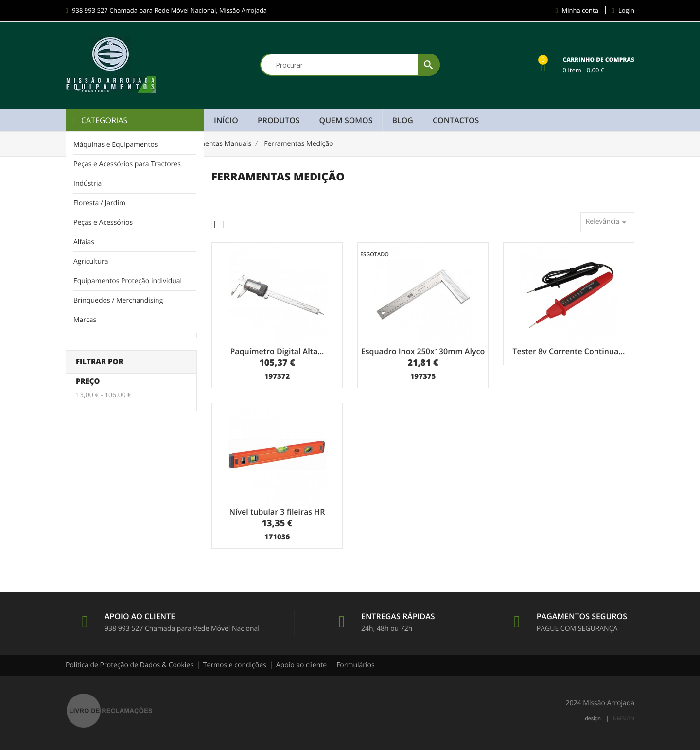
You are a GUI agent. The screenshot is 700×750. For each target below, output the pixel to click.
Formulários (356, 665)
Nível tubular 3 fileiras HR (277, 512)
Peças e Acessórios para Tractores (127, 164)
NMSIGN (624, 719)
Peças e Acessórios (103, 223)
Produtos (279, 120)
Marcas (85, 320)
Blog (402, 120)
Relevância (607, 222)
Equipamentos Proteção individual (128, 281)
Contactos (456, 120)
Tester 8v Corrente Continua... (569, 351)
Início (226, 120)
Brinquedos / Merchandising (118, 300)
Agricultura (91, 261)
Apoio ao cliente (301, 665)
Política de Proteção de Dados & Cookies (130, 665)
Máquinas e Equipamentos (116, 145)
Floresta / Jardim (99, 203)
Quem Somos (346, 120)
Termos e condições (235, 665)
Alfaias (84, 242)
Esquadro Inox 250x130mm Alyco (423, 351)
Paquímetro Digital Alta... (277, 351)
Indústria (87, 184)
